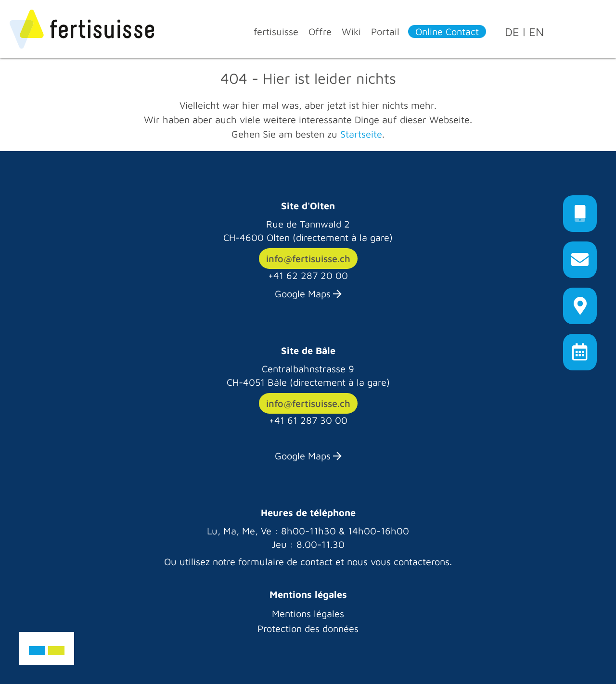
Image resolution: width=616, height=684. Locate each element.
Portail (385, 32)
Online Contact (447, 32)
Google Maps (303, 294)
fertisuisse (276, 32)
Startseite (361, 134)
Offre (320, 32)
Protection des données (308, 628)
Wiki (351, 32)
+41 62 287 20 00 (308, 275)
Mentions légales (308, 614)
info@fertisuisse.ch (308, 259)
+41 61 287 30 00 (308, 420)
